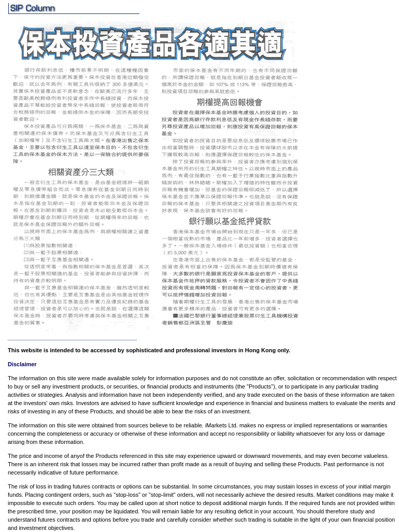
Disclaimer (22, 364)
